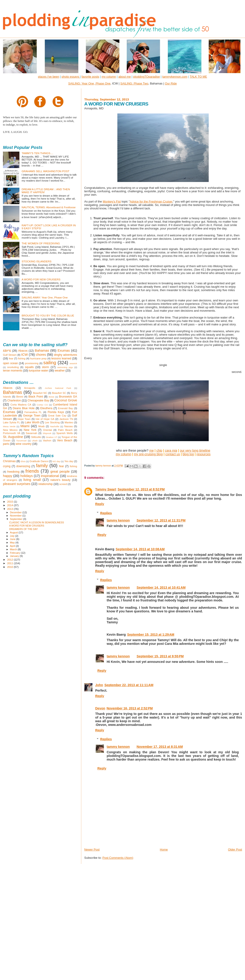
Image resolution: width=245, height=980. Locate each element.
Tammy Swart (106, 489)
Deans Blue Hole (24, 408)
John (99, 685)
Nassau (68, 426)
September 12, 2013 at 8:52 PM (141, 489)
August (14, 532)
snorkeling (13, 367)
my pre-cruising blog (148, 454)
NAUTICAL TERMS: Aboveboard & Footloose (49, 207)
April (13, 546)
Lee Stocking (52, 422)
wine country (24, 444)
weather (60, 371)
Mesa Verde (9, 426)
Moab (42, 426)
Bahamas (42, 350)
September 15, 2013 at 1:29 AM (151, 635)
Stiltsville (36, 437)
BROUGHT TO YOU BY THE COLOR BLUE (48, 315)
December (16, 512)
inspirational (50, 476)
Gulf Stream (10, 355)
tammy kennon (118, 520)
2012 (10, 560)
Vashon (47, 440)
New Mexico (10, 430)
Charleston (14, 400)
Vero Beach (65, 440)
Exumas (64, 350)
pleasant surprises (17, 484)
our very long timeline (195, 450)
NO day (56, 461)
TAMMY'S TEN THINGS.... (37, 153)
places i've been (49, 77)
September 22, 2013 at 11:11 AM (129, 685)
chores (41, 355)
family (42, 466)
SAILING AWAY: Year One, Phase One (45, 297)
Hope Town (24, 419)
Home (164, 850)
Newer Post (92, 850)
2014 (10, 505)
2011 (10, 563)
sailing (50, 363)
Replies (106, 513)
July (13, 536)
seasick (73, 363)
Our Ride (171, 83)
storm (46, 367)
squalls (29, 367)
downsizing (23, 466)
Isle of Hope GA (45, 419)
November (16, 516)
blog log (188, 454)
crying (7, 466)
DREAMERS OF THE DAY (23, 529)
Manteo (69, 422)
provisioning (32, 363)
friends (32, 471)
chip (159, 450)
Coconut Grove (66, 400)
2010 (10, 567)
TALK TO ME (198, 77)
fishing (22, 358)
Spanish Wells (65, 433)
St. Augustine (13, 437)
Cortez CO (42, 405)
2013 (10, 509)
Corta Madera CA (21, 405)
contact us (173, 454)
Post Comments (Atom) (118, 858)
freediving (13, 472)
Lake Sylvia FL (12, 422)
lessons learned (61, 358)
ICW (25, 355)
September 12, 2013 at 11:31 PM (161, 520)
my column (109, 77)
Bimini (20, 397)
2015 (10, 502)
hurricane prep (38, 358)
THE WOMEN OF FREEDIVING (41, 243)
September (17, 519)
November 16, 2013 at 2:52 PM (130, 708)
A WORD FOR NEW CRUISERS (41, 279)
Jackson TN (66, 419)
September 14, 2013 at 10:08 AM (140, 549)
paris (6, 444)
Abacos (23, 351)
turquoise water (38, 371)
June (13, 539)
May (13, 543)
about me (124, 77)
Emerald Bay (65, 408)
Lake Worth (32, 422)
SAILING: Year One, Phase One (89, 83)
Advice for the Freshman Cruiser (151, 202)
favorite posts (90, 77)
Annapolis (30, 388)
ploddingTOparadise (146, 77)
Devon (100, 708)
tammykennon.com (175, 77)
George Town (32, 416)
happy (8, 476)
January (15, 556)
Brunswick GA (68, 397)
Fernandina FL (33, 412)
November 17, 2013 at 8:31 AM (160, 747)
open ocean (10, 363)
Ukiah (35, 441)
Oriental (47, 430)
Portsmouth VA (12, 433)
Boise (51, 397)
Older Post (235, 850)
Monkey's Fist (112, 202)
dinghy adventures (65, 355)
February (16, 553)
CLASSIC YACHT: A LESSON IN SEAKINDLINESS (37, 522)
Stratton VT (51, 437)
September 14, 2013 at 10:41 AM (161, 587)
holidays (26, 476)
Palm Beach (65, 430)
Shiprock (47, 433)
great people (60, 472)
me (151, 450)
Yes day (69, 461)
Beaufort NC (40, 393)
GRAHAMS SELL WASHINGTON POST (46, 171)
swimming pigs (65, 367)
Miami (25, 426)
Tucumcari (21, 441)
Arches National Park (58, 388)
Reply (100, 504)
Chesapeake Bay (38, 400)
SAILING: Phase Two (134, 83)
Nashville (55, 426)
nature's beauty (61, 480)
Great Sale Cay (57, 416)
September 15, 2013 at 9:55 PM (160, 656)
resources (203, 454)
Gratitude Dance (39, 461)
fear (11, 358)
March (14, 549)
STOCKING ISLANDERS (37, 261)
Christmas (9, 461)
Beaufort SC (59, 393)
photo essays (71, 77)
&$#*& (7, 351)
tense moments (13, 371)
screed (63, 484)
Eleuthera (46, 408)
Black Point (36, 397)
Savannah (32, 433)
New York (30, 430)
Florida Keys (56, 412)
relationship (46, 484)
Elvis (23, 461)
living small (32, 480)
